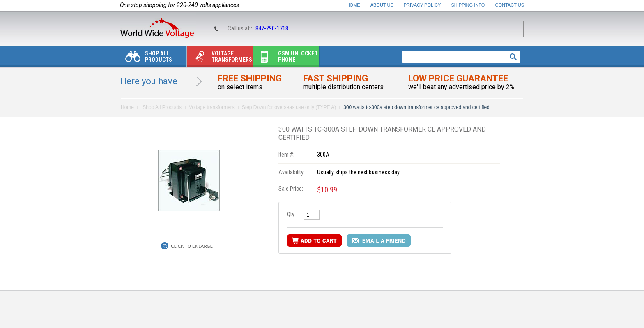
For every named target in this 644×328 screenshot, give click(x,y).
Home (353, 5)
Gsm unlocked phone (285, 59)
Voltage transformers (220, 59)
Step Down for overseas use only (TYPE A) (289, 107)
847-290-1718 (272, 28)
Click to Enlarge (192, 246)
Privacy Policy (422, 5)
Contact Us (510, 5)
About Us (382, 5)
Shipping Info (468, 5)
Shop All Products (146, 59)
